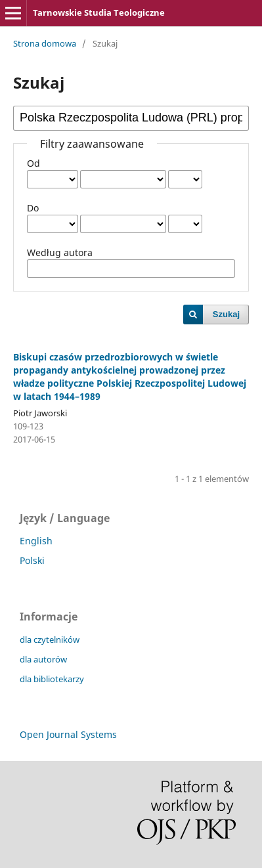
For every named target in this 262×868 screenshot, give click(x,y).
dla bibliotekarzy (52, 679)
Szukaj (226, 314)
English (36, 541)
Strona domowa (45, 43)
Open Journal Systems (68, 734)
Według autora (60, 252)
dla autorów (43, 659)
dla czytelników (50, 640)
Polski (32, 560)
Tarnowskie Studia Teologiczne (99, 12)
